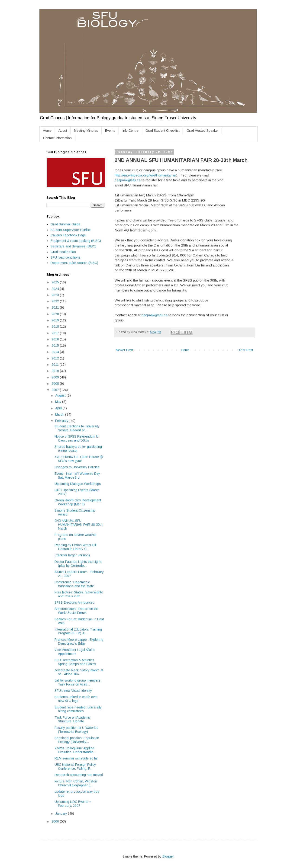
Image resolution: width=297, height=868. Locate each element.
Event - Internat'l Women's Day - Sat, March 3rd (78, 476)
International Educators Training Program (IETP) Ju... (78, 631)
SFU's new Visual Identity (73, 691)
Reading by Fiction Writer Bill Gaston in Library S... (76, 547)
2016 (56, 339)
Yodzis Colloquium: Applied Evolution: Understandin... (75, 750)
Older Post (245, 350)
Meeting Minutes (86, 131)
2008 (56, 384)
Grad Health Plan (63, 252)
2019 (56, 320)
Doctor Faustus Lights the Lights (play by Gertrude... (78, 564)
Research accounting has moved (79, 775)
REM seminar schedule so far (76, 758)
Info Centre (130, 131)
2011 (56, 365)
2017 (56, 333)
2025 (56, 282)
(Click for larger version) (72, 555)
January (62, 814)
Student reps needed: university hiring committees (78, 709)
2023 (56, 295)
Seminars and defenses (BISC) (73, 246)
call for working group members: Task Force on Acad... (78, 682)
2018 (56, 327)
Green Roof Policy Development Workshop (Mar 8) (78, 502)
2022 (56, 301)
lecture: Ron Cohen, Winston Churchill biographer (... (76, 783)
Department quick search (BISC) (74, 263)
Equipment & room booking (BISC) (76, 241)
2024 (56, 289)
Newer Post (124, 350)
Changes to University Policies (77, 467)
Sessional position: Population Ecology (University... (77, 740)
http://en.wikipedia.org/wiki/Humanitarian (145, 175)
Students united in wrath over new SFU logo (76, 699)
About (63, 131)
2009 (56, 377)
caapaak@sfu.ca (128, 180)
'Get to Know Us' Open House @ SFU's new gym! (79, 459)
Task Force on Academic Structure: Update (73, 719)
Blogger (168, 856)
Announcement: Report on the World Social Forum (77, 611)
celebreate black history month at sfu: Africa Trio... (79, 672)
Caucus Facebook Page (68, 235)
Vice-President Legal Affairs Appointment (75, 652)
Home (47, 131)
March (60, 414)
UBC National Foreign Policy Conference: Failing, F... (75, 767)
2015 (56, 346)
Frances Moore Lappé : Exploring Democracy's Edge (79, 642)
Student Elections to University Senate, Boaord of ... (77, 428)
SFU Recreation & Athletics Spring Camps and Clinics (75, 662)
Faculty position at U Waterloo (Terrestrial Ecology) (76, 730)
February (62, 421)
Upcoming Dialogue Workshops (78, 484)
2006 (56, 821)
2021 (56, 307)
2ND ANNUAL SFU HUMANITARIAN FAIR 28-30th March (79, 525)
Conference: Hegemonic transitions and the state (74, 584)
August (61, 395)
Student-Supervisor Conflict (71, 230)
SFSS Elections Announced (74, 602)
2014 (56, 352)
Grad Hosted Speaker (203, 131)
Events (110, 131)
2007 (56, 390)
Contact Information (57, 138)
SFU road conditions (66, 257)
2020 (56, 314)
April (59, 408)
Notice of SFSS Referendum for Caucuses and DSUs (77, 438)
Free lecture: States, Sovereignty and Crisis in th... (79, 594)
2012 (56, 358)
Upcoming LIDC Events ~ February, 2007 (73, 804)
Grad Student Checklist (163, 131)
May (59, 402)
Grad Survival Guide (65, 224)
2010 (56, 371)
